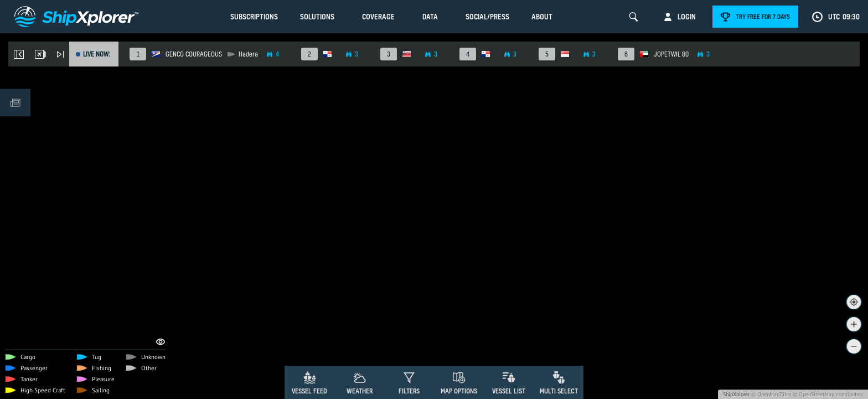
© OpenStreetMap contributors (828, 394)
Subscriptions (254, 17)
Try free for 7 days (763, 17)
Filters (409, 391)
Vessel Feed (309, 391)
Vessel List (509, 391)
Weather (360, 391)
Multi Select (559, 391)
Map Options (459, 391)
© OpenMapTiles (771, 394)
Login (687, 17)
